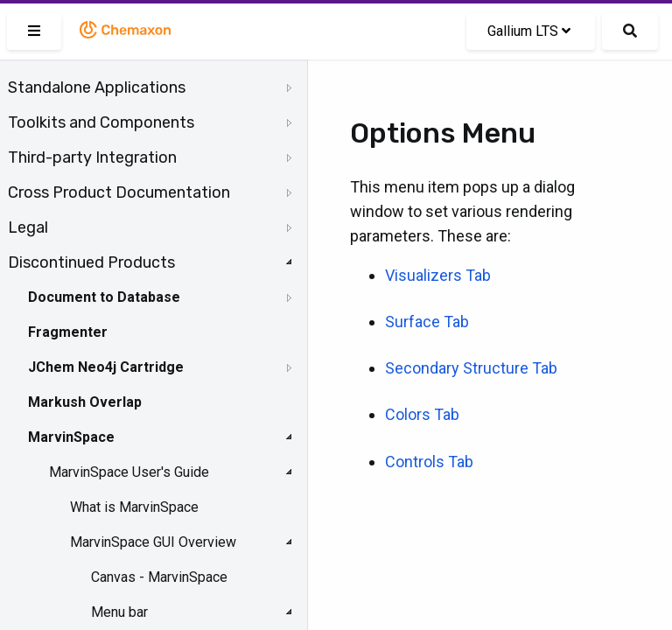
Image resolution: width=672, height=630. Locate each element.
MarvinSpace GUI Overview (153, 542)
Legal (28, 227)
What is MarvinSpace (134, 507)
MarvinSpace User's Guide (129, 472)
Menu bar (119, 612)
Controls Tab (429, 462)
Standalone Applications (97, 87)
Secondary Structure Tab (471, 368)
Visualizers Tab (438, 275)
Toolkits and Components (101, 122)
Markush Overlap (85, 402)
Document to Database (104, 297)
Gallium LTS (529, 31)
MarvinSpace (71, 437)
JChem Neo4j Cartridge (106, 367)
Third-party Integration (92, 157)
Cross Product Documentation (119, 192)
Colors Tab (422, 414)
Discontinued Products (91, 262)
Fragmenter (68, 332)
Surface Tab (427, 322)
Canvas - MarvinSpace (159, 577)
